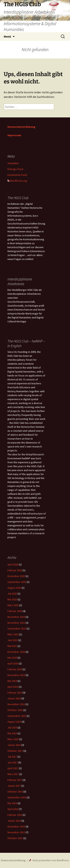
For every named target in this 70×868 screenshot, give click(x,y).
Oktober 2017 (15, 751)
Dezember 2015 (16, 826)
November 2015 (16, 832)
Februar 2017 (15, 780)
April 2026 (13, 564)
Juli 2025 (12, 594)
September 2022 (17, 629)
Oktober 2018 (15, 710)
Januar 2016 (14, 821)
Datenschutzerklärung (21, 127)
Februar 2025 (15, 611)
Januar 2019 (14, 698)
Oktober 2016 (15, 792)
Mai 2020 (12, 658)
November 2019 (16, 675)
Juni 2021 (13, 640)
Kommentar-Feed (17, 175)
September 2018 (17, 716)
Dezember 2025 (16, 576)
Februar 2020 (15, 669)
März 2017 (13, 774)
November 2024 (16, 617)
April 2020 (13, 663)
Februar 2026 (15, 570)
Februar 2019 (15, 693)
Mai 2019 (12, 681)
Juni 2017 (13, 762)
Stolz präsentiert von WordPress (49, 860)
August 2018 (14, 722)
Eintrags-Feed (15, 169)
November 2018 (16, 704)
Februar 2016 (15, 815)
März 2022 (13, 634)
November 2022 (16, 623)
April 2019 (13, 687)
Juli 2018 (12, 727)
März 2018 (13, 739)
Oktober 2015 (15, 838)
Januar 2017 (14, 786)
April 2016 (13, 809)
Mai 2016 (12, 803)
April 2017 (13, 768)
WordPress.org (17, 181)
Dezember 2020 (16, 652)
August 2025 (14, 588)
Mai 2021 (12, 646)
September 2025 (17, 582)
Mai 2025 (12, 599)
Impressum (14, 135)
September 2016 (17, 797)
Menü (7, 36)
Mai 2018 (12, 733)
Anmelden (13, 163)
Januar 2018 (14, 745)
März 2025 (13, 605)
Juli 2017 (12, 757)
